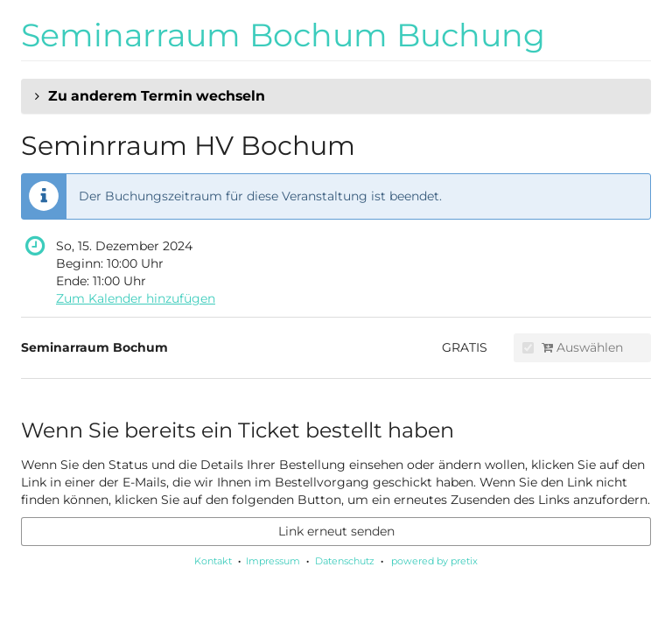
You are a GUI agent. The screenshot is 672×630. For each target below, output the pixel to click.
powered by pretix (434, 561)
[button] (336, 96)
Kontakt (213, 561)
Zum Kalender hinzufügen (136, 298)
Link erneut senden (336, 531)
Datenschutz (345, 561)
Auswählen (573, 347)
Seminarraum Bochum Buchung (283, 35)
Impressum (273, 561)
